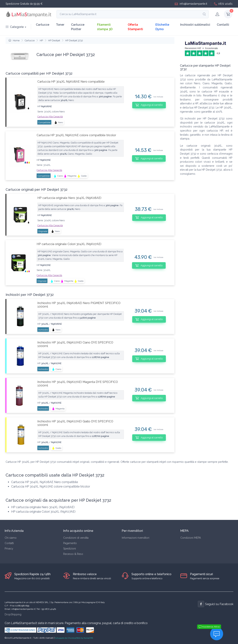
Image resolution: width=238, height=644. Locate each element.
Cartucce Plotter (78, 27)
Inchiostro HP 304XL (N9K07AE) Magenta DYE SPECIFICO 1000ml (78, 384)
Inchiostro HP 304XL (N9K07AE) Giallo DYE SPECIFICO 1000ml (75, 423)
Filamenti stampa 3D (105, 27)
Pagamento (70, 543)
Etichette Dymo (162, 27)
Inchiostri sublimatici (195, 25)
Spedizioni (70, 549)
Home (14, 40)
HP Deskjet (54, 40)
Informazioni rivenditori (136, 538)
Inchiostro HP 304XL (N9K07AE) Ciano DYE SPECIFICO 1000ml (75, 344)
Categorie (15, 27)
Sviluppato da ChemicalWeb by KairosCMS (74, 638)
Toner (60, 25)
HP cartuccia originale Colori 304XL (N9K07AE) (69, 244)
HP (41, 40)
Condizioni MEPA (191, 538)
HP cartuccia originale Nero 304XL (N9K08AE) (69, 198)
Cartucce (43, 25)
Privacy (9, 549)
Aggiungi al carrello (149, 105)
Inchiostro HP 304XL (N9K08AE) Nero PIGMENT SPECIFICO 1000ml (79, 305)
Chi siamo (11, 538)
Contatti (223, 25)
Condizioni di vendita (76, 538)
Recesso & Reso (73, 554)
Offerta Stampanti (135, 27)
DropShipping (13, 614)
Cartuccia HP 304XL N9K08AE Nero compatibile (71, 82)
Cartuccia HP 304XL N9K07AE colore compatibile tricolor (76, 135)
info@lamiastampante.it (191, 4)
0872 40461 (223, 4)
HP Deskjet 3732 (74, 40)
